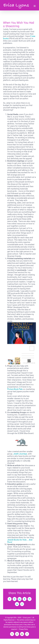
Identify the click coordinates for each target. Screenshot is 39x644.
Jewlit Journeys (20, 454)
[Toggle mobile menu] (35, 6)
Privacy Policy (23, 629)
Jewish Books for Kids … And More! (20, 541)
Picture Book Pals (15, 389)
